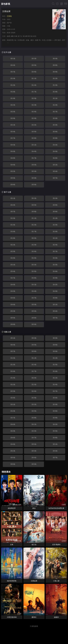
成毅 (12, 36)
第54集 (55, 171)
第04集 (13, 65)
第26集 (34, 112)
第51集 (55, 165)
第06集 (55, 65)
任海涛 (13, 33)
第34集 (13, 132)
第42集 (55, 145)
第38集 (34, 138)
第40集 (13, 145)
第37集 (13, 138)
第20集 (34, 98)
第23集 (34, 105)
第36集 (55, 132)
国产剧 (9, 23)
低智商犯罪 (12, 508)
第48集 (55, 158)
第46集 (13, 158)
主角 (12, 545)
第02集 (34, 58)
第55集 (13, 178)
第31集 (13, 125)
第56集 (34, 178)
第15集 (55, 85)
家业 (34, 508)
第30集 (55, 118)
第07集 (13, 72)
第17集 (34, 92)
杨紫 (9, 36)
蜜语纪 (34, 617)
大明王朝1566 (12, 617)
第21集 (55, 98)
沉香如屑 (34, 581)
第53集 (34, 171)
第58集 (13, 185)
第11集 (34, 78)
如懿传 (56, 617)
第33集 (55, 125)
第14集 (34, 85)
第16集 (13, 92)
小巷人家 (56, 581)
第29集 (34, 118)
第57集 (55, 178)
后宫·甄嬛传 (56, 545)
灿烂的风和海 (12, 581)
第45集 (55, 151)
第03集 (55, 58)
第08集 (34, 72)
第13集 (13, 85)
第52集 (13, 171)
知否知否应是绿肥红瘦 (56, 508)
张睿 (16, 36)
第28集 (13, 118)
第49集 (13, 165)
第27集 (55, 112)
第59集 (34, 185)
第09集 (55, 72)
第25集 (13, 112)
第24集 (55, 105)
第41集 (34, 145)
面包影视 (6, 4)
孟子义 (20, 36)
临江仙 (34, 545)
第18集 (55, 92)
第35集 (34, 132)
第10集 (13, 78)
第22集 (13, 105)
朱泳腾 (25, 36)
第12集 (55, 78)
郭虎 (9, 33)
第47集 (34, 158)
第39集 (55, 138)
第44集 (34, 151)
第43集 (13, 151)
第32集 (34, 125)
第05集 (34, 65)
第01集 (13, 58)
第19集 (13, 98)
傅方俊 (30, 36)
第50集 (34, 165)
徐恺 (35, 36)
